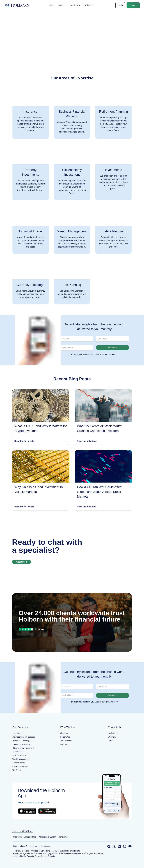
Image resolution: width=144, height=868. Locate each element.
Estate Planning (19, 763)
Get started (21, 562)
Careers (111, 741)
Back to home (72, 45)
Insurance (16, 733)
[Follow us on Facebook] (109, 846)
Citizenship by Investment (23, 748)
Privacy (18, 851)
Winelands (43, 837)
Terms (26, 851)
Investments (17, 752)
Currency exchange (20, 766)
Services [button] (75, 5)
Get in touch (113, 733)
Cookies (35, 851)
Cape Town (17, 837)
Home (52, 5)
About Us (64, 733)
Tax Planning (18, 770)
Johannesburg (30, 837)
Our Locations (66, 741)
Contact (133, 5)
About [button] (62, 5)
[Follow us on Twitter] (114, 846)
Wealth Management (21, 759)
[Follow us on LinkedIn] (119, 846)
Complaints (45, 851)
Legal (55, 851)
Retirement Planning (21, 741)
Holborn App (65, 737)
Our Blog (64, 744)
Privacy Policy (111, 354)
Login (120, 5)
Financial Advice (19, 755)
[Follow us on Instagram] (125, 846)
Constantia (63, 837)
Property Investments (21, 744)
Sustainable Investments (70, 851)
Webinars (112, 737)
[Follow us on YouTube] (130, 846)
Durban (53, 837)
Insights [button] (89, 5)
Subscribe (112, 348)
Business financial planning (24, 737)
